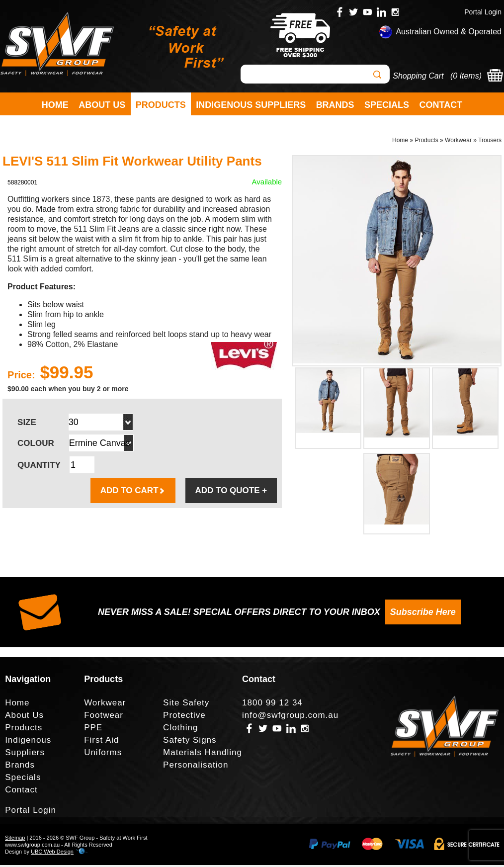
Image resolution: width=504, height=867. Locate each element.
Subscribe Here (423, 614)
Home (55, 105)
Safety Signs (190, 742)
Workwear (458, 142)
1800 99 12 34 (272, 705)
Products (161, 105)
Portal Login (483, 12)
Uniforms (103, 754)
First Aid (101, 742)
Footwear (104, 717)
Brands (335, 105)
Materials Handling (203, 754)
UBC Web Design (52, 854)
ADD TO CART (133, 493)
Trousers (490, 142)
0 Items (466, 76)
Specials (387, 105)
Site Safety (186, 705)
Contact (441, 105)
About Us (102, 105)
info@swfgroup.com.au (290, 717)
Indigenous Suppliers (251, 105)
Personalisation (196, 767)
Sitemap (15, 840)
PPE (93, 730)
